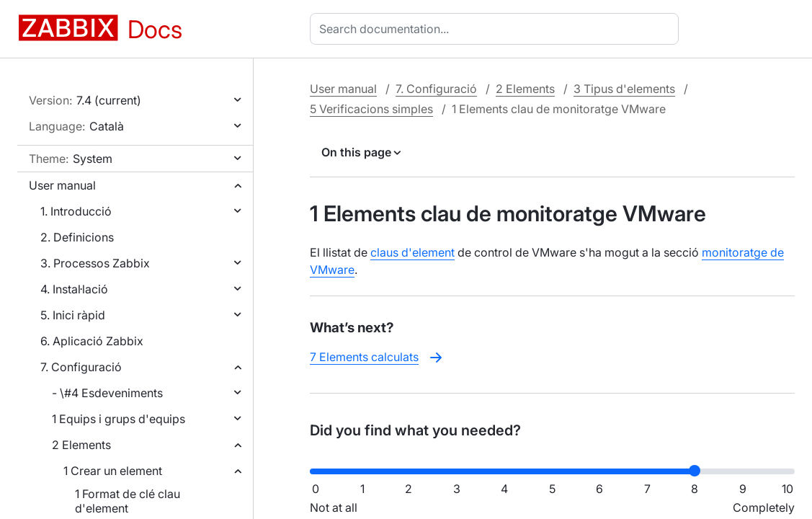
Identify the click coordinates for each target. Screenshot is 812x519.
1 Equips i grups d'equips (119, 419)
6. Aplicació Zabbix (92, 341)
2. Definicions (77, 237)
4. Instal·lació (74, 289)
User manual (62, 185)
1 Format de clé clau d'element (128, 501)
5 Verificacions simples (371, 109)
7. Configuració (81, 367)
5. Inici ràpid (73, 315)
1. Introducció (76, 211)
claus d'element (412, 252)
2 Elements (81, 445)
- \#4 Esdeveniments (107, 393)
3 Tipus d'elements (624, 89)
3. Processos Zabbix (95, 263)
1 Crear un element (113, 471)
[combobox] (497, 29)
